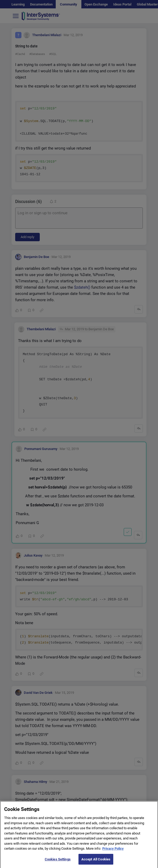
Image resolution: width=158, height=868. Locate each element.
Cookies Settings (58, 862)
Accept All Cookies (96, 862)
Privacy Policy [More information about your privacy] (113, 851)
